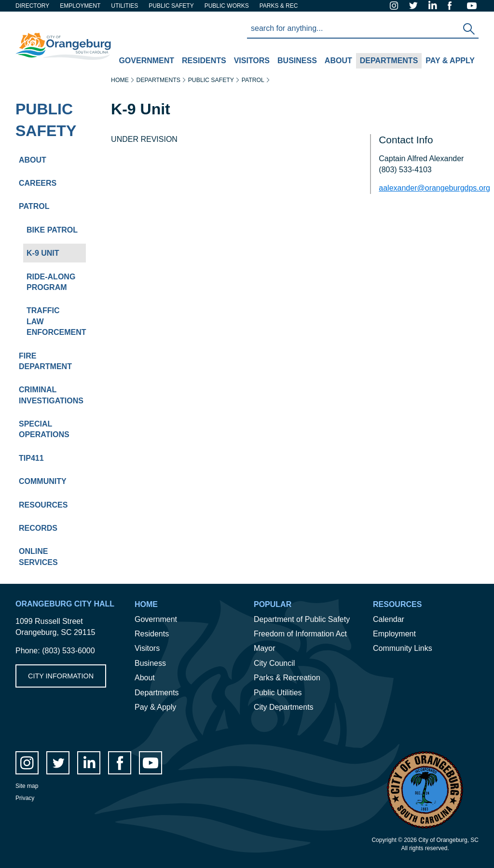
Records (38, 528)
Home (120, 80)
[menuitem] (146, 61)
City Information (61, 676)
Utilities (124, 6)
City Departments (284, 707)
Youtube (473, 6)
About (336, 62)
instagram (396, 6)
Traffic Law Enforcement (56, 321)
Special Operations (44, 429)
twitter (415, 6)
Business (295, 62)
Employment (80, 6)
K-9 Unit (43, 253)
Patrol (34, 206)
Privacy (25, 798)
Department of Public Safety (302, 619)
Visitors (250, 62)
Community (43, 481)
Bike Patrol (52, 230)
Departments (387, 62)
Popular (273, 604)
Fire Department (45, 361)
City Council (274, 663)
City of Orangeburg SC (55, 28)
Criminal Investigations (51, 395)
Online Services (38, 557)
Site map (27, 786)
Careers (38, 183)
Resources (43, 505)
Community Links (403, 648)
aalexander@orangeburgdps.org (434, 188)
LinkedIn (434, 6)
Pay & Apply (448, 62)
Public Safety (46, 120)
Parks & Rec (279, 6)
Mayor (264, 648)
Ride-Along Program (51, 282)
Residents (202, 62)
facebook (453, 6)
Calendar (389, 619)
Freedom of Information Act (300, 634)
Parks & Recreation (287, 678)
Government (144, 62)
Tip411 (31, 458)
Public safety (171, 6)
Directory (32, 6)
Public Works (227, 6)
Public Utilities (278, 693)
